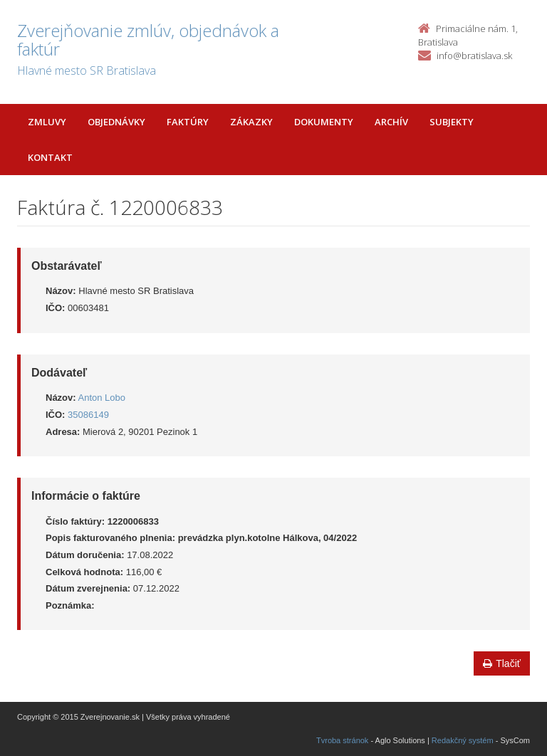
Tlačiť (502, 663)
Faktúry (188, 122)
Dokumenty (324, 122)
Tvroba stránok (342, 740)
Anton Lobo (102, 398)
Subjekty (452, 122)
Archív (391, 122)
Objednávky (116, 122)
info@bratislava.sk (474, 56)
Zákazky (251, 122)
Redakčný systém (463, 740)
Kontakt (50, 157)
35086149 (88, 415)
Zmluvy (47, 122)
